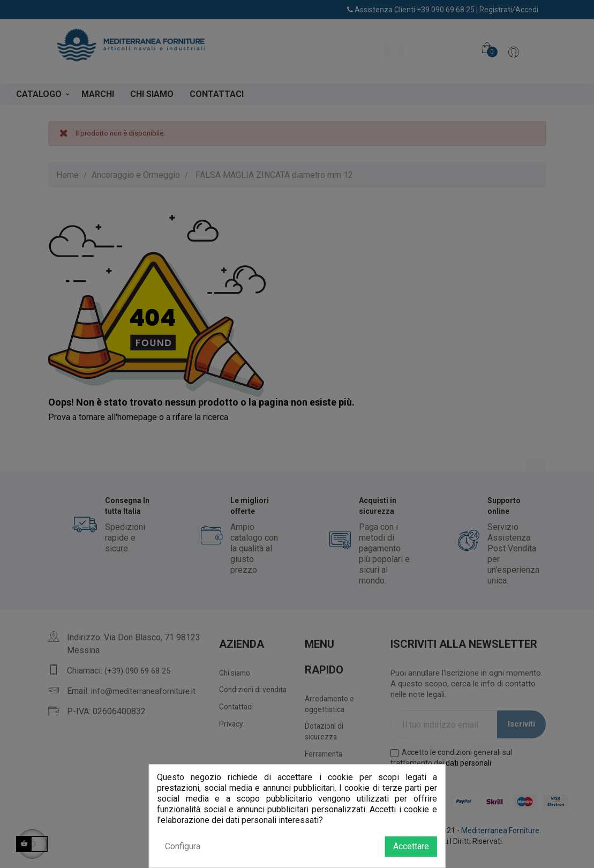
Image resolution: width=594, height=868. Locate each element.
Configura (183, 846)
